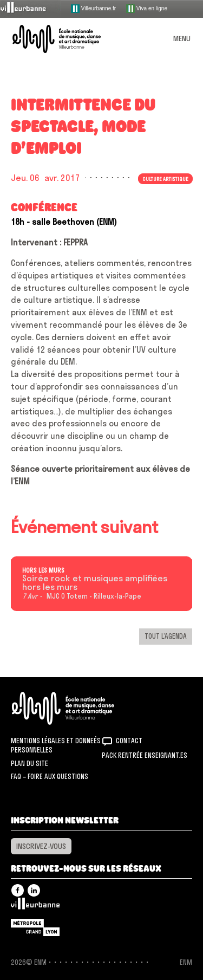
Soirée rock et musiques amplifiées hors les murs (95, 583)
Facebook (18, 890)
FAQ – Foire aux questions (50, 776)
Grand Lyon (35, 927)
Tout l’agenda (166, 636)
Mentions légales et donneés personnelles (56, 745)
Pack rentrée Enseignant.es (145, 755)
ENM (77, 708)
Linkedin (34, 890)
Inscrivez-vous (41, 846)
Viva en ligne (147, 9)
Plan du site (30, 763)
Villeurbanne (35, 906)
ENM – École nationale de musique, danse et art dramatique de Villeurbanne (69, 39)
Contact (129, 741)
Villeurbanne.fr (93, 9)
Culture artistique (165, 179)
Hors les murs (43, 570)
